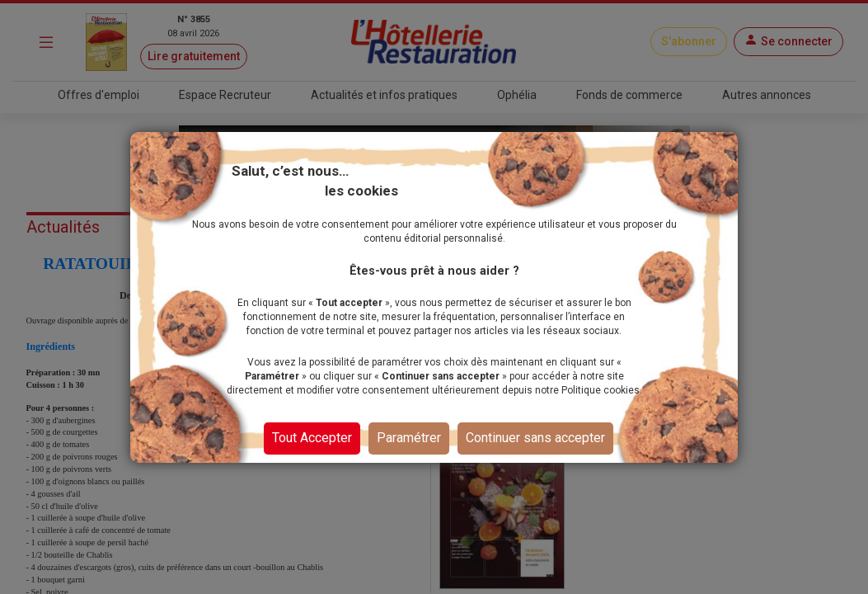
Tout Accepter (312, 438)
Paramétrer (409, 438)
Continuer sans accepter (535, 438)
